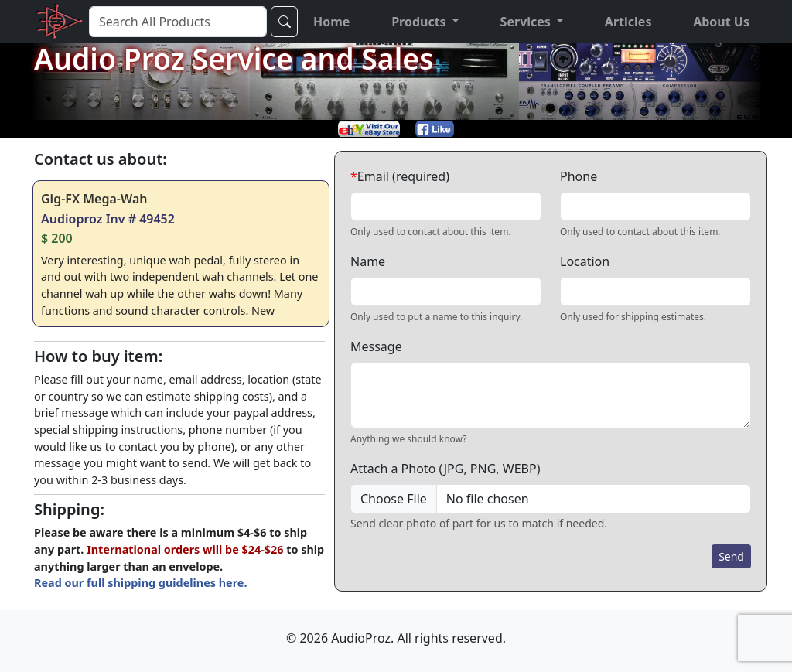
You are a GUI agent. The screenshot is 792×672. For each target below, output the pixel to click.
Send (731, 556)
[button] (425, 22)
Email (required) (400, 176)
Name (368, 261)
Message (376, 346)
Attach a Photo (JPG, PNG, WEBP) (445, 469)
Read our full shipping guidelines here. (140, 583)
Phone (579, 176)
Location (585, 261)
